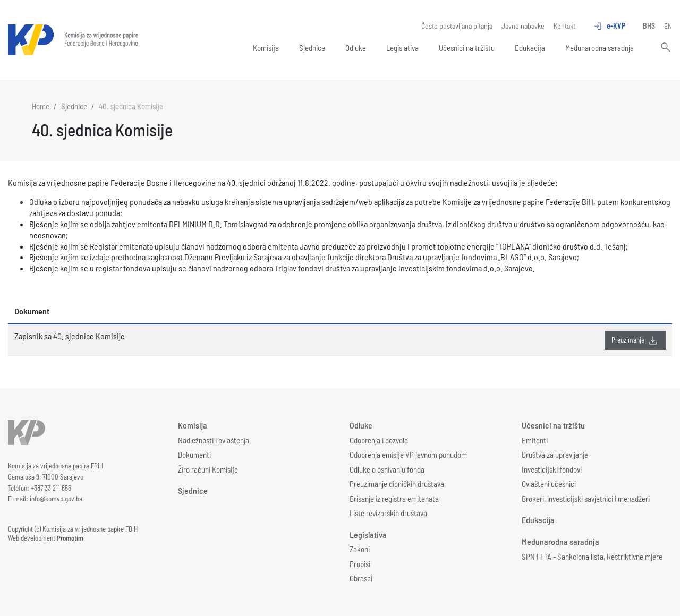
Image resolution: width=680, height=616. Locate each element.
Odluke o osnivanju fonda (387, 469)
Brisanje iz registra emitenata (394, 499)
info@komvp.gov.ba (56, 499)
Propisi (360, 564)
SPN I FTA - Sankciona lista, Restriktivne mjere (592, 557)
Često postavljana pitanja (457, 26)
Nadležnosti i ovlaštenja (214, 440)
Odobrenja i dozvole (379, 440)
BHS (649, 26)
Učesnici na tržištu (467, 48)
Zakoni (360, 549)
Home (41, 106)
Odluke (356, 48)
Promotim (70, 538)
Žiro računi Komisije (208, 469)
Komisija (266, 48)
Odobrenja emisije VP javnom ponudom (408, 455)
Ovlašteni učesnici (549, 484)
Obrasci (361, 578)
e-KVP (609, 26)
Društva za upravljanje (555, 455)
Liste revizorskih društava (388, 513)
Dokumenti (194, 455)
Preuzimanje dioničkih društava (397, 484)
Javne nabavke (523, 26)
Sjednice (312, 48)
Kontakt (564, 26)
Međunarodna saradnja (600, 48)
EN (668, 26)
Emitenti (535, 440)
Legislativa (402, 48)
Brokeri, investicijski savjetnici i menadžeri (586, 499)
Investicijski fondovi (552, 469)
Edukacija (530, 48)
